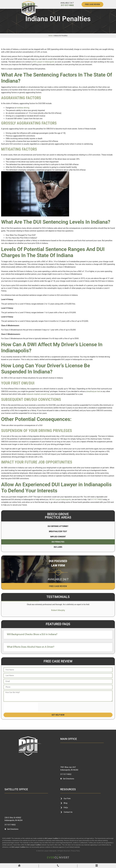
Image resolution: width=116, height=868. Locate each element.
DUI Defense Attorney (58, 530)
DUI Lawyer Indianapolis (61, 503)
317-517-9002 (67, 5)
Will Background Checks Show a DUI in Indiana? (32, 638)
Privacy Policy (75, 855)
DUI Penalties (58, 546)
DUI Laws (58, 551)
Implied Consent (58, 540)
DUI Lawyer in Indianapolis (44, 66)
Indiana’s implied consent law (38, 398)
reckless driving (23, 111)
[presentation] (21, 711)
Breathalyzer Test (58, 535)
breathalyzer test (93, 395)
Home (50, 39)
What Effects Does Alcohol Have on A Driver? (31, 651)
